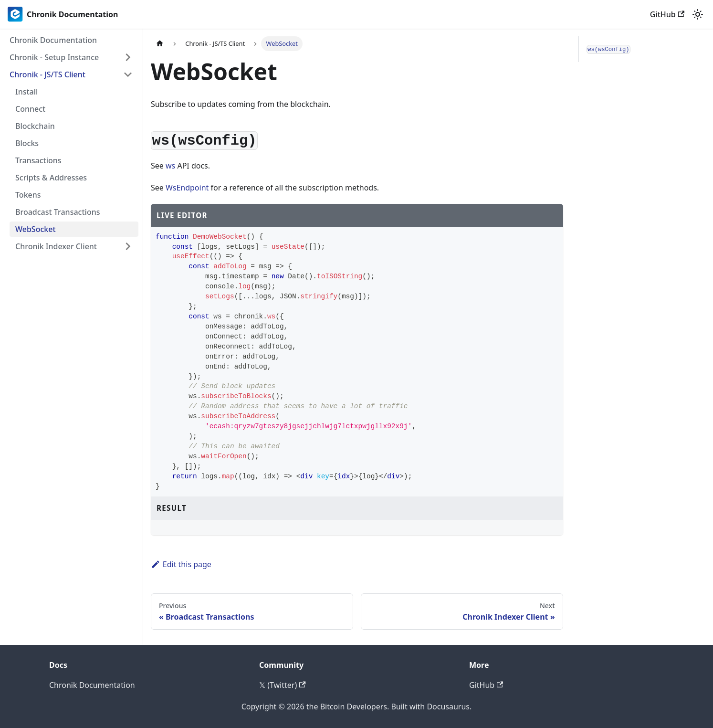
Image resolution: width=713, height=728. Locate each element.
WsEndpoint (187, 188)
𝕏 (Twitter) (283, 685)
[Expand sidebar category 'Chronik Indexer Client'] (128, 246)
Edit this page (181, 564)
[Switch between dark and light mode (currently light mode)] (698, 14)
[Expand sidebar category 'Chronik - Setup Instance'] (128, 57)
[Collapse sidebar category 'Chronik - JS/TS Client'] (128, 74)
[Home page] (160, 44)
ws (170, 166)
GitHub (667, 14)
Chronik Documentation (92, 685)
